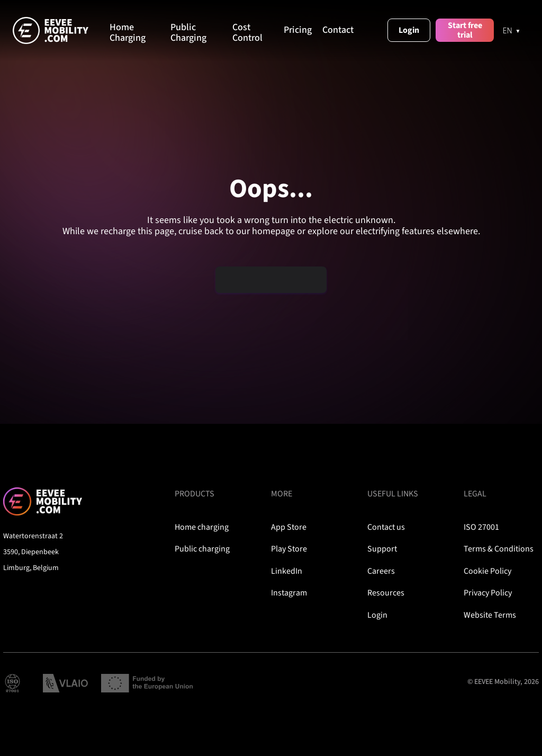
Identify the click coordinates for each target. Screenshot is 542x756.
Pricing (298, 30)
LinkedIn (287, 571)
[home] (61, 30)
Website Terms (490, 615)
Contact (338, 30)
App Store (289, 527)
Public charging (202, 549)
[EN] (512, 30)
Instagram (289, 593)
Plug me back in (272, 279)
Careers (381, 571)
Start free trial (465, 30)
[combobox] (512, 30)
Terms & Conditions (499, 549)
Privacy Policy (488, 593)
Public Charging (188, 33)
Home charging (202, 527)
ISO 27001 (481, 527)
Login (409, 30)
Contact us (386, 527)
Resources (386, 593)
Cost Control (247, 33)
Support (382, 549)
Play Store (289, 549)
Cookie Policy (487, 571)
